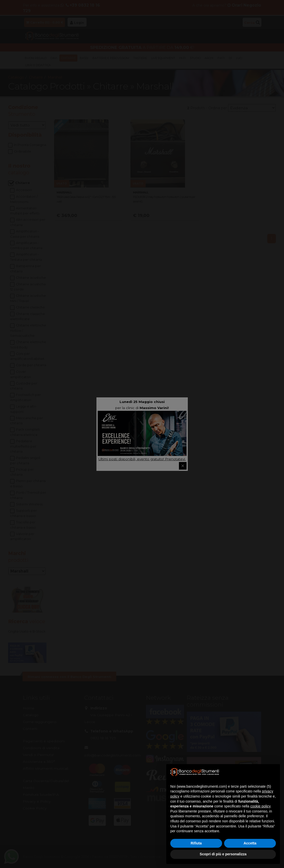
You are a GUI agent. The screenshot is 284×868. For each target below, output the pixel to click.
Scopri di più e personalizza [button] (223, 854)
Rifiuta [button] (196, 843)
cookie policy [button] (260, 806)
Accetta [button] (250, 843)
